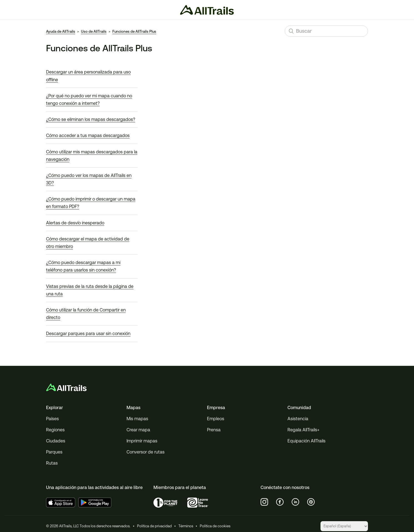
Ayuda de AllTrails (61, 31)
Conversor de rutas (146, 452)
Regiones (55, 430)
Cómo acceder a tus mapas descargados (88, 135)
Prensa (214, 430)
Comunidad (299, 408)
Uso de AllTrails (94, 31)
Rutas (52, 463)
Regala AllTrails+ (303, 430)
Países (52, 419)
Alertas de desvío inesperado (75, 223)
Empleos (216, 419)
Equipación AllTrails (306, 441)
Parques (54, 452)
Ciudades (56, 441)
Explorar (55, 408)
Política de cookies (215, 526)
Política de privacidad (154, 526)
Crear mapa (138, 430)
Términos (186, 526)
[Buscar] (326, 31)
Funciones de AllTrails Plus (134, 31)
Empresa (216, 408)
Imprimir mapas (142, 441)
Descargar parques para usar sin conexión (88, 334)
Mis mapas (137, 419)
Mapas (133, 408)
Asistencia (298, 419)
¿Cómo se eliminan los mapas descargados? (91, 119)
